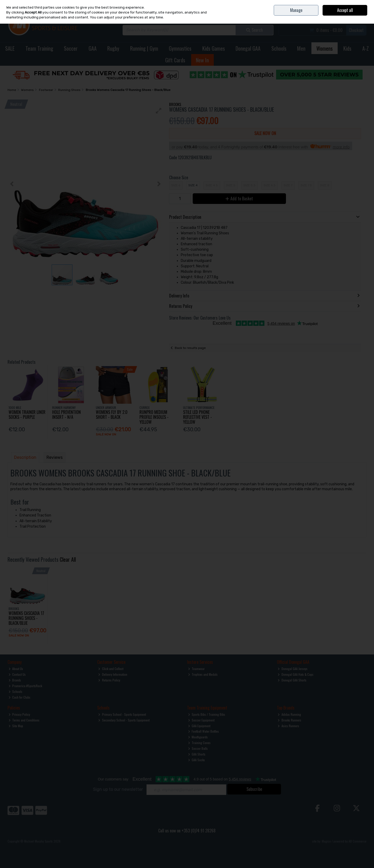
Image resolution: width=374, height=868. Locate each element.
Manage (296, 10)
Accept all (345, 10)
